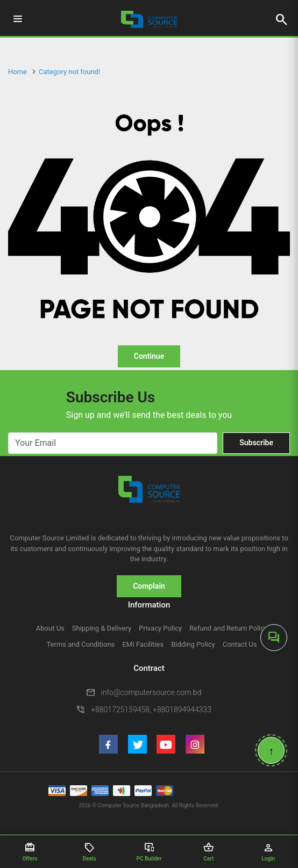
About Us (50, 628)
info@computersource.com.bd (151, 692)
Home (17, 72)
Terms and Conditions (80, 644)
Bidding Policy (193, 644)
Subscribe (256, 443)
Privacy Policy (160, 628)
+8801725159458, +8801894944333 (151, 710)
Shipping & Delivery (102, 628)
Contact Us (240, 644)
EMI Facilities (143, 644)
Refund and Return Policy (228, 628)
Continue (149, 356)
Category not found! (69, 72)
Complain (149, 586)
